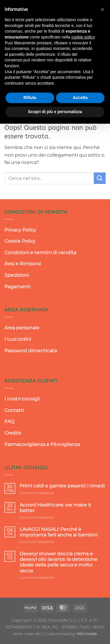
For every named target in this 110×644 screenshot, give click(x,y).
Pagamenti (17, 287)
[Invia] (100, 178)
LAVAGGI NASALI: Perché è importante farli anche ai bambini (59, 532)
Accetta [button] (80, 98)
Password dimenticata (31, 351)
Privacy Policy (20, 230)
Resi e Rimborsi (23, 264)
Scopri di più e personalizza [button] (55, 112)
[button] (102, 9)
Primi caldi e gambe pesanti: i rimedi (62, 486)
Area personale (22, 328)
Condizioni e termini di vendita (40, 253)
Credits (13, 433)
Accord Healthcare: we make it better (55, 508)
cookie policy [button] (83, 37)
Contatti (14, 410)
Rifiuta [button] (30, 98)
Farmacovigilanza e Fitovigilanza (42, 444)
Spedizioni (17, 275)
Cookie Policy (20, 241)
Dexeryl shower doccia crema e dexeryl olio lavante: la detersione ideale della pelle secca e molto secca (59, 562)
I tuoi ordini (18, 339)
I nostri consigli (22, 399)
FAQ (9, 421)
